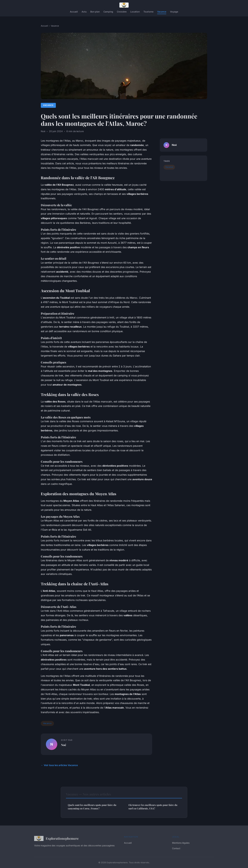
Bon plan (95, 12)
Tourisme (148, 12)
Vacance (162, 12)
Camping (108, 12)
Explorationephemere (56, 838)
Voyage (174, 12)
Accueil (74, 12)
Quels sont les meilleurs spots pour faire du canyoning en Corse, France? (92, 807)
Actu (84, 12)
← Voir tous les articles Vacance (59, 765)
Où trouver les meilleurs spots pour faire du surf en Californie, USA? (153, 807)
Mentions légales (181, 843)
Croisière (122, 12)
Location (135, 12)
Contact (176, 848)
